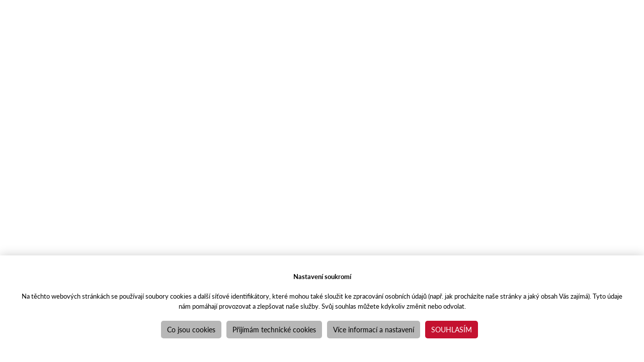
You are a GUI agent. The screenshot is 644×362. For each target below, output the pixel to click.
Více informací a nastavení (374, 329)
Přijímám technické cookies (274, 329)
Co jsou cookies (191, 329)
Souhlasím (452, 329)
